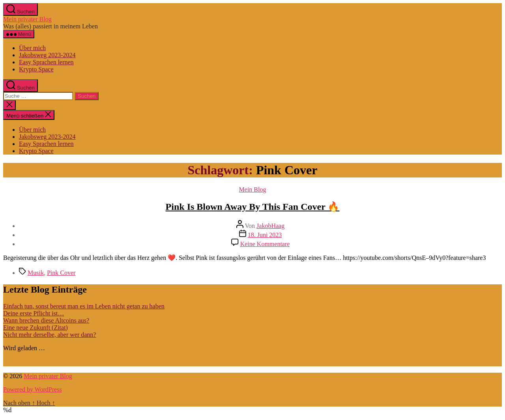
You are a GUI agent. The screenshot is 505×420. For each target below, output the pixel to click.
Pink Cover (61, 273)
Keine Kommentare (265, 244)
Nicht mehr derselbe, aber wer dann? (50, 335)
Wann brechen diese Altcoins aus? (46, 320)
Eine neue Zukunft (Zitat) (36, 328)
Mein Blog (253, 189)
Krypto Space (36, 69)
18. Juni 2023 (265, 235)
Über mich (32, 48)
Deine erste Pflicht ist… (34, 313)
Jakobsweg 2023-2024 (47, 55)
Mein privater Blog (27, 19)
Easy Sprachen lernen (46, 62)
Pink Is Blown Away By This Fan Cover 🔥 (253, 207)
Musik (36, 273)
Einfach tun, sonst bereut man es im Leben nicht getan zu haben (84, 306)
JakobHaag (270, 226)
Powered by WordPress (33, 389)
